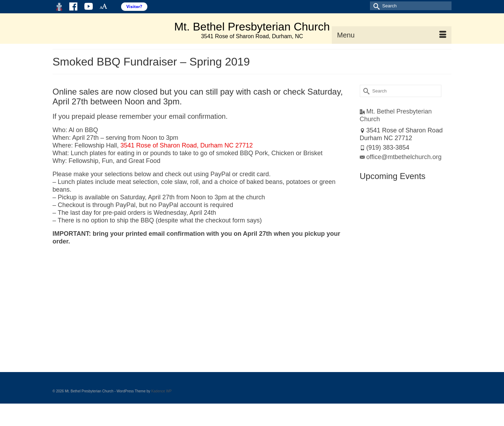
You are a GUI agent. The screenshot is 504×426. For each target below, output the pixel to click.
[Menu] (392, 35)
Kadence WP (161, 391)
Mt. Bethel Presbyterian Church (252, 27)
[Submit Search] (375, 6)
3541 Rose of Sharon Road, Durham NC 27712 (187, 145)
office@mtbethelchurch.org (401, 157)
